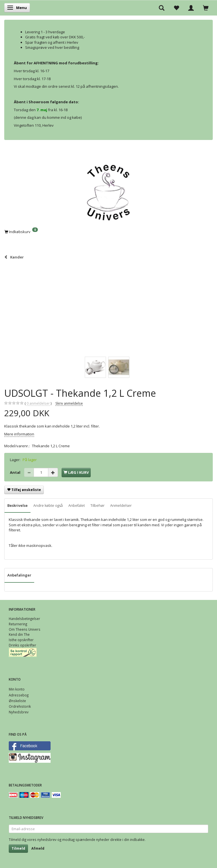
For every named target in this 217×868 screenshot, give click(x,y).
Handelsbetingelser (24, 619)
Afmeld (38, 848)
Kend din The (19, 634)
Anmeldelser (121, 505)
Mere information (19, 434)
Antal (16, 472)
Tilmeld (18, 848)
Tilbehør (97, 505)
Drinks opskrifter (22, 645)
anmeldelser (38, 403)
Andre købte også (48, 505)
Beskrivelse (18, 505)
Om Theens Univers (25, 629)
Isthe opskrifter (21, 640)
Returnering (18, 624)
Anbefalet (77, 505)
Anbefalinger (19, 575)
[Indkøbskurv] (108, 231)
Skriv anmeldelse (69, 403)
